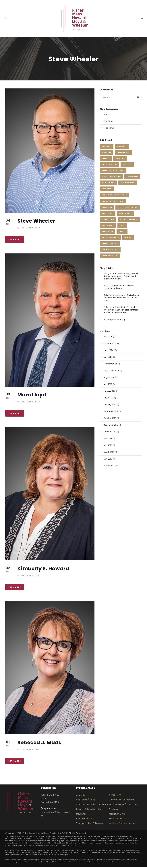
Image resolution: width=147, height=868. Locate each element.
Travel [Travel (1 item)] (122, 232)
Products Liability (118, 820)
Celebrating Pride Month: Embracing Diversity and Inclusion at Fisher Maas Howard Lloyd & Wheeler (121, 311)
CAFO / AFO (115, 796)
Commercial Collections (122, 801)
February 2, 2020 (30, 576)
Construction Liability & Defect (92, 805)
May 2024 (108, 358)
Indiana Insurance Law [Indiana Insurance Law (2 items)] (113, 202)
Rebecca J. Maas (39, 743)
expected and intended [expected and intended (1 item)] (113, 172)
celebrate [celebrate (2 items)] (122, 147)
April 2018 (108, 446)
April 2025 (108, 338)
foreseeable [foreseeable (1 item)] (132, 178)
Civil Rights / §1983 (86, 801)
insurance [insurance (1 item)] (107, 208)
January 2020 (110, 406)
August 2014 (109, 467)
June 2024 (108, 351)
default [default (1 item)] (106, 159)
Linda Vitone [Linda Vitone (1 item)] (108, 220)
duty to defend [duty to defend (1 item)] (110, 165)
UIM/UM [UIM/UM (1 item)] (128, 238)
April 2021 (108, 385)
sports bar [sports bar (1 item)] (108, 232)
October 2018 (110, 433)
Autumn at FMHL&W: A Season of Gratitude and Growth (119, 288)
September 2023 (111, 372)
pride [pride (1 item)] (122, 226)
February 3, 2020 (30, 402)
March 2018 (109, 453)
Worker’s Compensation (122, 824)
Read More (15, 240)
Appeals (81, 796)
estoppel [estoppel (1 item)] (127, 165)
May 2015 (108, 460)
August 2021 (109, 378)
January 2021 (110, 392)
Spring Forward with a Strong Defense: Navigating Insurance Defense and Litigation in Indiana (121, 277)
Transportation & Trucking (90, 824)
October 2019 (110, 419)
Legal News (109, 129)
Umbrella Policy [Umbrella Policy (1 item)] (110, 245)
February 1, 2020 (30, 750)
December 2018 (111, 426)
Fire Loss (113, 810)
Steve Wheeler (36, 222)
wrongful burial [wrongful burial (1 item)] (110, 251)
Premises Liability (85, 820)
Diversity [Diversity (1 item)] (120, 159)
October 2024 (110, 344)
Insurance (81, 815)
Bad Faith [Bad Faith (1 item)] (107, 147)
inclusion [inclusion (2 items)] (107, 190)
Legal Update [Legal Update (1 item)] (125, 214)
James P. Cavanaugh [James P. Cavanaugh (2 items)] (128, 208)
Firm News (108, 122)
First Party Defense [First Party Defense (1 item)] (111, 178)
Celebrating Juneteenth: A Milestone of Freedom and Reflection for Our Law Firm (122, 299)
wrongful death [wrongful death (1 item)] (110, 257)
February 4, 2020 (30, 229)
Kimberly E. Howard (43, 570)
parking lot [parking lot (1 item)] (108, 226)
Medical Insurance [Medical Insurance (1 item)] (129, 220)
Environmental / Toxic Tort (123, 805)
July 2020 (108, 399)
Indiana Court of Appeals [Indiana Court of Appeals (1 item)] (114, 196)
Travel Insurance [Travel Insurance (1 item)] (110, 238)
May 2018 (108, 440)
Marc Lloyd (32, 396)
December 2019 (111, 412)
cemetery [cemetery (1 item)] (107, 153)
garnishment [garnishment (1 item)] (108, 184)
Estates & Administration (89, 810)
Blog (106, 115)
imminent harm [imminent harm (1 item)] (128, 184)
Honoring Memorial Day (114, 320)
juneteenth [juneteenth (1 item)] (108, 214)
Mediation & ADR (118, 815)
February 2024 (110, 365)
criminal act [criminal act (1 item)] (123, 153)
